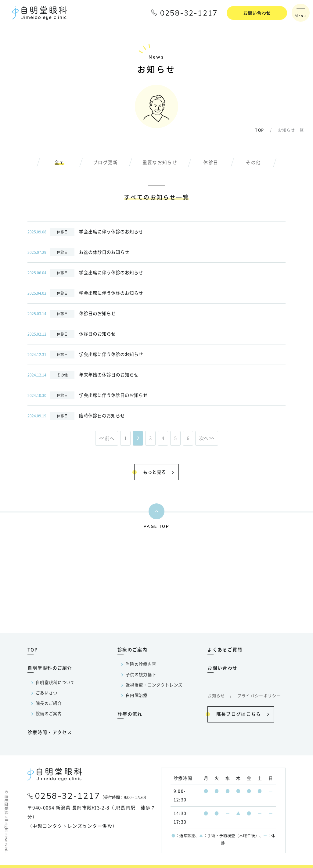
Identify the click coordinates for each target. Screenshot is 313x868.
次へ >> (207, 439)
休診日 (211, 163)
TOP (259, 130)
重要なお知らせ (160, 163)
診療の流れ (130, 714)
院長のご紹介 (49, 703)
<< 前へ (107, 439)
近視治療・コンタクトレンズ (154, 685)
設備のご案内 (49, 713)
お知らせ (216, 695)
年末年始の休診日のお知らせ (83, 375)
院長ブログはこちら (238, 713)
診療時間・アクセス (50, 732)
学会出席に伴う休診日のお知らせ (88, 396)
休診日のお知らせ (72, 314)
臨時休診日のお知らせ (76, 416)
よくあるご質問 (225, 649)
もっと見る (154, 472)
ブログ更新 (106, 163)
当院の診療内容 (141, 664)
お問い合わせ (257, 13)
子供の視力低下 (141, 674)
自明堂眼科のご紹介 (50, 668)
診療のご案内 (132, 649)
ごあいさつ (47, 693)
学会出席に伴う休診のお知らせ (85, 232)
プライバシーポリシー (259, 695)
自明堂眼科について (55, 682)
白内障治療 (137, 695)
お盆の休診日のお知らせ (78, 253)
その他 (254, 163)
